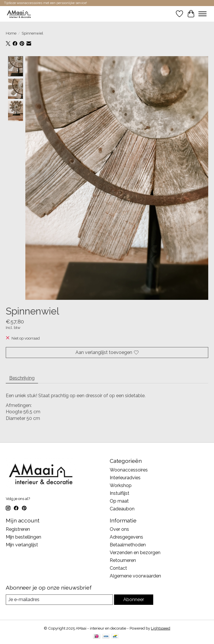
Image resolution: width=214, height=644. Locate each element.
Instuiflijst (120, 493)
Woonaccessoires (129, 470)
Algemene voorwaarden (135, 576)
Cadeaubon (122, 509)
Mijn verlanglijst (22, 545)
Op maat (119, 501)
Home (11, 33)
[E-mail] (59, 600)
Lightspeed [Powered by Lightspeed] (161, 628)
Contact (118, 568)
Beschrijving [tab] (22, 378)
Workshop (121, 485)
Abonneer (134, 600)
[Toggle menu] (202, 14)
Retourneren (123, 561)
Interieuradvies (125, 478)
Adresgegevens (126, 537)
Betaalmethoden (128, 545)
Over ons (119, 530)
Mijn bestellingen (23, 537)
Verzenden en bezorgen (135, 553)
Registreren (18, 530)
